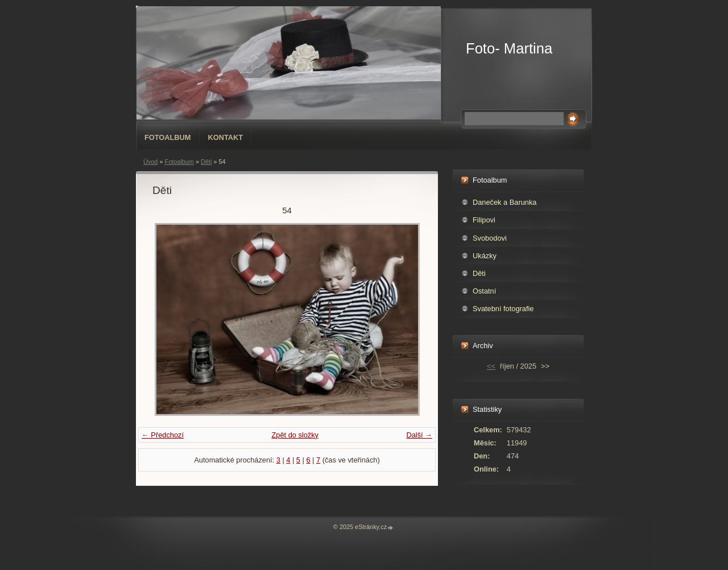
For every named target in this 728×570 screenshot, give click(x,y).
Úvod (150, 162)
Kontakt (226, 137)
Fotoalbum (168, 137)
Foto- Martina (509, 48)
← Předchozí (163, 435)
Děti (206, 162)
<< (491, 366)
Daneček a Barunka (504, 202)
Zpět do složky (295, 435)
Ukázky (485, 256)
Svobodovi (490, 238)
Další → (419, 435)
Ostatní (484, 291)
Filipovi (484, 220)
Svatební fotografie (503, 309)
